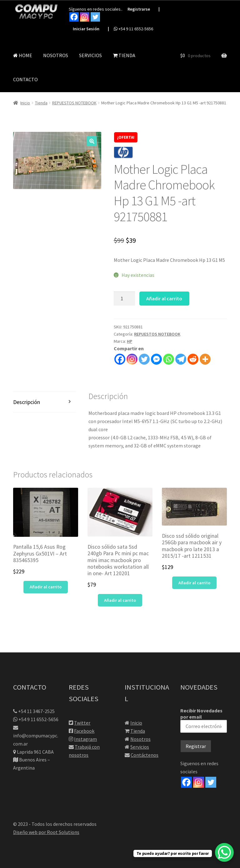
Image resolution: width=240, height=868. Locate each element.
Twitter (82, 723)
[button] (92, 141)
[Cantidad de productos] (124, 299)
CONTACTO (25, 79)
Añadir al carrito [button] (46, 587)
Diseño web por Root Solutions (46, 832)
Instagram (85, 739)
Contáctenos (145, 755)
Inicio (25, 103)
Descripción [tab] (27, 402)
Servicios (140, 747)
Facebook (84, 731)
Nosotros (140, 739)
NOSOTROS (56, 55)
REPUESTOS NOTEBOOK (74, 103)
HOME (23, 55)
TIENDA (124, 55)
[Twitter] (211, 782)
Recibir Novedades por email (204, 720)
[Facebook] (186, 782)
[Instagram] (199, 782)
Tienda (41, 103)
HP (130, 341)
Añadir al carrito (164, 298)
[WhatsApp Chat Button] (224, 852)
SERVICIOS (90, 55)
